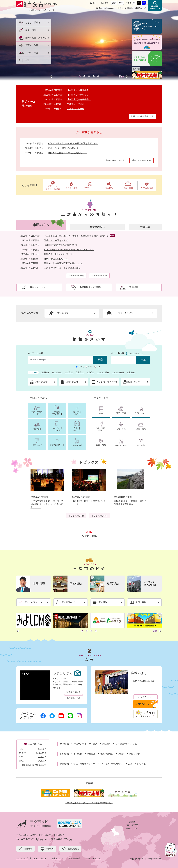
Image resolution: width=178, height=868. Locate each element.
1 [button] (80, 76)
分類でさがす (41, 382)
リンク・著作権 (40, 858)
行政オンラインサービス (85, 744)
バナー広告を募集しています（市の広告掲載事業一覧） (89, 803)
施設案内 (106, 744)
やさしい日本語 (126, 8)
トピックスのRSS (99, 516)
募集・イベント (38, 287)
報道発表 (145, 227)
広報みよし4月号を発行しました (60, 254)
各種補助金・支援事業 (90, 287)
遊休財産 (45, 372)
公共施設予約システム (126, 744)
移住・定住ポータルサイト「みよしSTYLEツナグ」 (98, 764)
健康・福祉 (31, 30)
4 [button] (94, 76)
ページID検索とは (135, 353)
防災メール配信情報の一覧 (143, 116)
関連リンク (135, 754)
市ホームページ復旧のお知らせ (63, 148)
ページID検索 (118, 353)
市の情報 (64, 754)
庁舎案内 (50, 849)
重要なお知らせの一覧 (115, 160)
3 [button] (89, 76)
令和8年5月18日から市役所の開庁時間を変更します (73, 143)
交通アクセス (58, 858)
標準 (121, 3)
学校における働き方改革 (56, 240)
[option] (89, 45)
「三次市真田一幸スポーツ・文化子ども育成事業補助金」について (76, 236)
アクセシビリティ (93, 858)
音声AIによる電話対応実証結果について (63, 263)
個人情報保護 (74, 858)
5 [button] (98, 76)
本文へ (95, 3)
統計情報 (26, 765)
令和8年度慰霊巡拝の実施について (61, 245)
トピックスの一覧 (76, 516)
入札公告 (90, 372)
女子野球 (80, 372)
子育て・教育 (32, 45)
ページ (90, 367)
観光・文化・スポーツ (36, 38)
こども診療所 (118, 372)
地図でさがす (134, 382)
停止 (121, 77)
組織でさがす (72, 382)
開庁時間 (28, 849)
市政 (27, 60)
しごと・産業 (32, 53)
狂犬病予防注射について (56, 259)
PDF (99, 367)
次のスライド (127, 77)
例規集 (121, 754)
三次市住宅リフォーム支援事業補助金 (62, 268)
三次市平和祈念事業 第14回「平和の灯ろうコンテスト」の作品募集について (47, 504)
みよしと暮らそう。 (138, 764)
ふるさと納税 (103, 372)
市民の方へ (41, 225)
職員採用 (134, 287)
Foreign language (107, 8)
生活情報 (64, 744)
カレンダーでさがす (106, 382)
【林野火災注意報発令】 (79, 90)
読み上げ (142, 8)
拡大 (114, 3)
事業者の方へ (97, 227)
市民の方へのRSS (99, 276)
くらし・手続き (33, 23)
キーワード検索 (35, 353)
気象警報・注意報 (76, 104)
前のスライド (51, 77)
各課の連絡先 (107, 754)
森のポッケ (57, 372)
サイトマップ (22, 858)
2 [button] (84, 76)
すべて (81, 367)
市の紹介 (78, 754)
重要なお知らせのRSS (141, 160)
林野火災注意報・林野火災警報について (67, 153)
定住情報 (64, 764)
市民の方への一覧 (76, 276)
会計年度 (69, 372)
